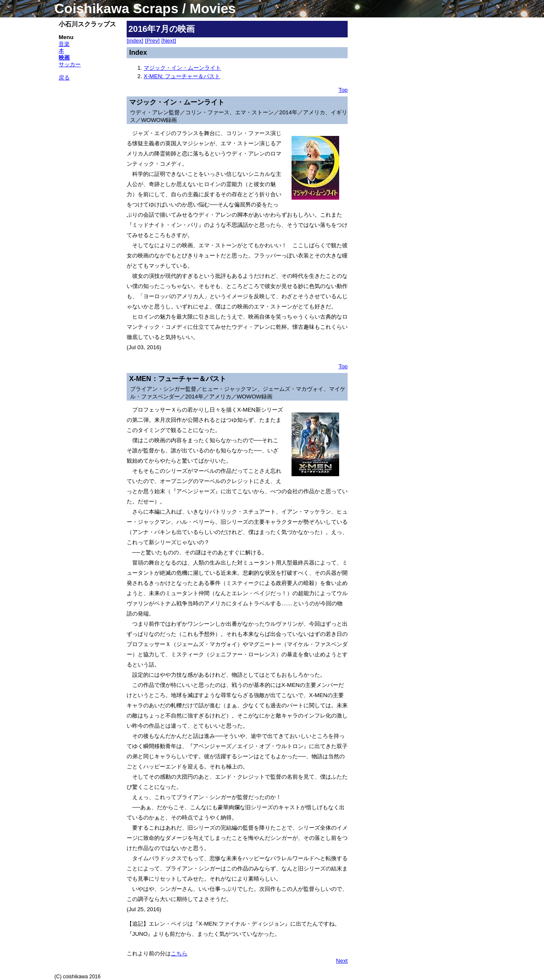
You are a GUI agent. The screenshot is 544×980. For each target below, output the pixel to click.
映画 (64, 58)
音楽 (64, 44)
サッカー (70, 64)
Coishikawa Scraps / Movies (145, 8)
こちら (179, 953)
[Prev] (152, 41)
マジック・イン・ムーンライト (182, 68)
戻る (64, 78)
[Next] (169, 41)
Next (342, 961)
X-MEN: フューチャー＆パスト (182, 76)
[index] (135, 41)
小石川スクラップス (87, 24)
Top (343, 90)
